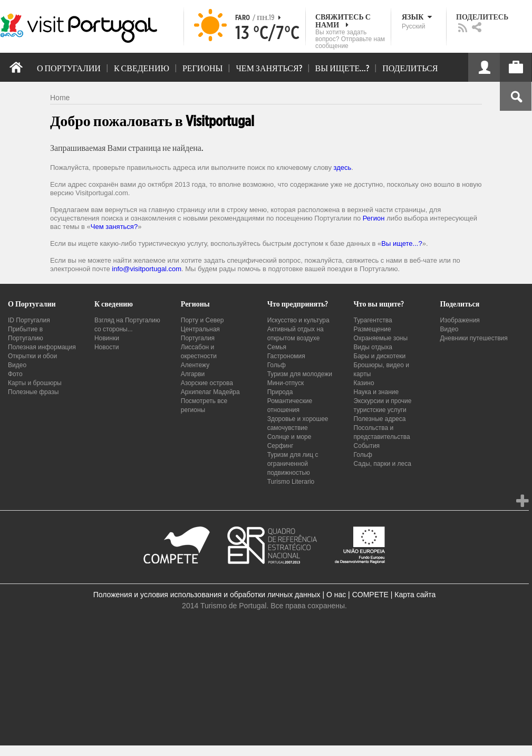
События (367, 446)
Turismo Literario (291, 482)
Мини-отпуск (286, 383)
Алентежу (195, 365)
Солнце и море (289, 437)
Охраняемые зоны (381, 338)
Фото (15, 374)
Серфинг (280, 446)
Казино (364, 383)
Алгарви (193, 374)
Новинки (107, 338)
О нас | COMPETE (357, 595)
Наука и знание (376, 392)
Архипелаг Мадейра (210, 392)
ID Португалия (29, 320)
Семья (277, 347)
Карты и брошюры (35, 383)
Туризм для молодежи (300, 374)
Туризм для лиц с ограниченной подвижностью (293, 464)
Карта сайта (415, 595)
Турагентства (373, 320)
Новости (107, 347)
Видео (17, 365)
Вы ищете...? (402, 243)
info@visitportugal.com (147, 269)
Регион (374, 218)
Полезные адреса (380, 419)
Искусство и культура (298, 320)
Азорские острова (207, 383)
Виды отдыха (373, 347)
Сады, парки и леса (383, 464)
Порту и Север (202, 320)
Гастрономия (286, 356)
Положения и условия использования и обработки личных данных (207, 595)
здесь (343, 168)
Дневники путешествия (473, 338)
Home (60, 98)
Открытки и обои (32, 356)
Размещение (373, 329)
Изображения (460, 320)
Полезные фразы (33, 392)
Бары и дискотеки (380, 356)
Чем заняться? (114, 227)
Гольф (277, 365)
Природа (280, 392)
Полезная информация (42, 347)
